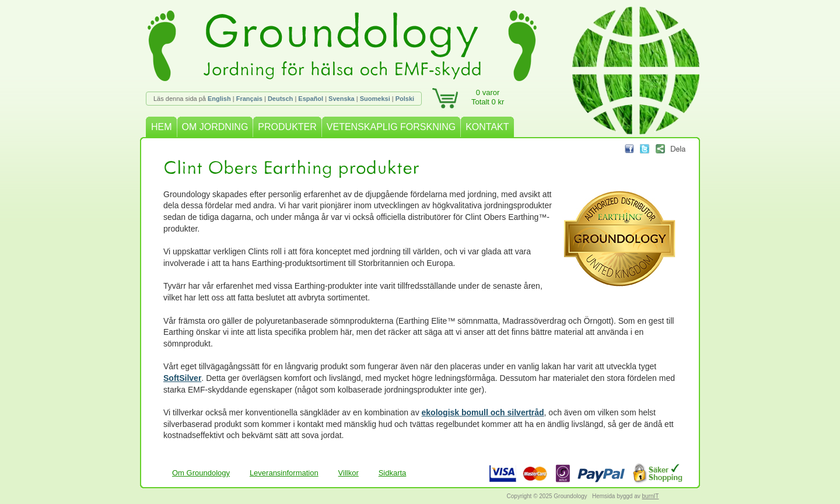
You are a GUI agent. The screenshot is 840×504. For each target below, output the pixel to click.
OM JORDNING (215, 127)
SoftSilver (182, 378)
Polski (405, 99)
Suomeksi (375, 99)
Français (249, 99)
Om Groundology (201, 473)
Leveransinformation (284, 473)
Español (311, 99)
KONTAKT (487, 127)
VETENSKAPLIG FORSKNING (391, 127)
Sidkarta (393, 473)
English (219, 99)
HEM (162, 127)
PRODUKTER (287, 127)
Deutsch (280, 99)
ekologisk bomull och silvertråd (483, 412)
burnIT (651, 496)
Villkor (349, 473)
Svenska (342, 99)
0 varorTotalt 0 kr (488, 97)
